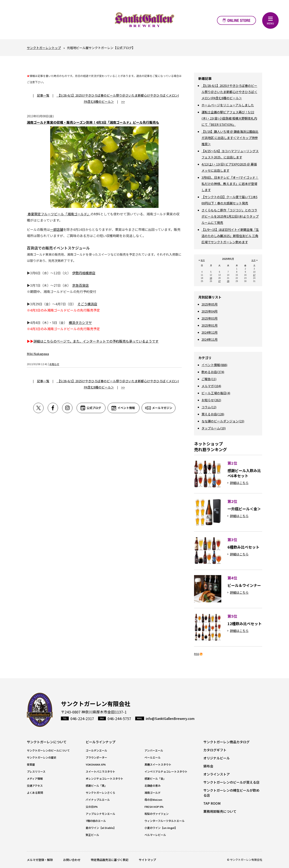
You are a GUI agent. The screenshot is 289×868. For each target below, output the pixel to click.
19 (211, 278)
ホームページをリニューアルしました (228, 105)
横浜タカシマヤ (80, 323)
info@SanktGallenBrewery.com (170, 718)
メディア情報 (35, 779)
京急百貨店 (81, 285)
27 (220, 281)
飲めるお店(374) (213, 372)
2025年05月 (210, 304)
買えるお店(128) (213, 414)
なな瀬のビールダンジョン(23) (223, 421)
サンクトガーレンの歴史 (42, 757)
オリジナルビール (217, 758)
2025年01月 (210, 325)
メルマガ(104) (211, 386)
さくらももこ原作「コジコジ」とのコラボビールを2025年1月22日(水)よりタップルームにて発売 (230, 216)
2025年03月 (210, 318)
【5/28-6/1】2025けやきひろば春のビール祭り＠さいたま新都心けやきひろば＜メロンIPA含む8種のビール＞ (229, 92)
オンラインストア (236, 20)
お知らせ (54, 364)
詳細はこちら (239, 483)
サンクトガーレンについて (47, 742)
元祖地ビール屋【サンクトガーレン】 (144, 20)
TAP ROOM (212, 803)
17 (254, 275)
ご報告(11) (209, 379)
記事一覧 (43, 95)
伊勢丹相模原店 (84, 273)
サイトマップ (147, 860)
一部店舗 (57, 229)
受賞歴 (31, 764)
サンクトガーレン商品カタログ (226, 742)
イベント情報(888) (214, 365)
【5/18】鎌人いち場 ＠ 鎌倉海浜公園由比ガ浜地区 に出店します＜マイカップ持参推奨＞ (230, 138)
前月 (203, 260)
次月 (253, 260)
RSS (197, 654)
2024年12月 (210, 332)
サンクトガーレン (40, 710)
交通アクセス (35, 786)
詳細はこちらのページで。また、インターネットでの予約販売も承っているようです (96, 341)
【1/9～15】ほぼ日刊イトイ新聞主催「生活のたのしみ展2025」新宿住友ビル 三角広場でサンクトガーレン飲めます (230, 236)
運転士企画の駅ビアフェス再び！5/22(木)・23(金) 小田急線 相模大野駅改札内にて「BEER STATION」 (229, 118)
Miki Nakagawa (38, 354)
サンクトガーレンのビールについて (48, 750)
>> (123, 101)
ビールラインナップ (101, 742)
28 (228, 281)
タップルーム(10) (214, 428)
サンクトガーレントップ (44, 48)
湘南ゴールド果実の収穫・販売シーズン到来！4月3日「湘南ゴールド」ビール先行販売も (93, 122)
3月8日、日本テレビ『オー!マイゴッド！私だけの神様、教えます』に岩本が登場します (230, 184)
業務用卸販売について (220, 811)
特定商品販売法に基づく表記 (110, 860)
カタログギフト (215, 750)
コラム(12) (209, 407)
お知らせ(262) (211, 400)
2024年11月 (210, 339)
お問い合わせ (72, 860)
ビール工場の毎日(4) (216, 393)
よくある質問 (35, 793)
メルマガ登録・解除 (40, 860)
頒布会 (208, 766)
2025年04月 (210, 311)
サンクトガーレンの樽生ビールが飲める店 (231, 793)
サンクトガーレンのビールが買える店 (231, 782)
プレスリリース (36, 771)
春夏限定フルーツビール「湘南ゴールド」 (59, 214)
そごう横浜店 (87, 304)
